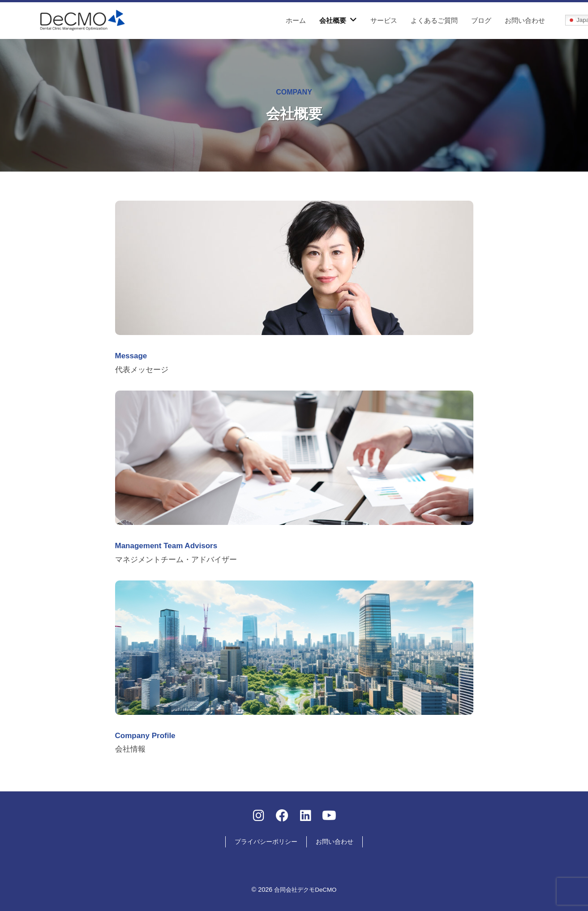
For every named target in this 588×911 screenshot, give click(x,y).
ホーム (296, 20)
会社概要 (333, 20)
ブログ (481, 20)
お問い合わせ (525, 20)
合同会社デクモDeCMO (305, 888)
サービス (384, 20)
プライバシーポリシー (266, 840)
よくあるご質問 (434, 20)
